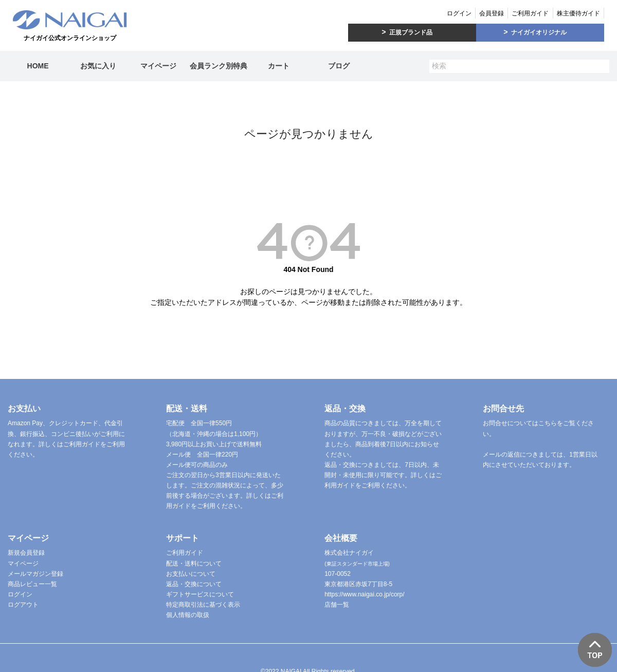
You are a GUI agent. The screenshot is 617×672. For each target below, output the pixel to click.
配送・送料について (194, 564)
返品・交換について (194, 584)
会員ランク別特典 (219, 66)
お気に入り (98, 66)
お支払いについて (191, 574)
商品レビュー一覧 (32, 584)
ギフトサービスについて (200, 594)
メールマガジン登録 (35, 574)
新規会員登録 (26, 553)
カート (279, 66)
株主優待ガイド (578, 13)
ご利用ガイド (530, 13)
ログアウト (23, 605)
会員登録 (492, 13)
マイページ (158, 66)
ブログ (339, 66)
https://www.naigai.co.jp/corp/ (364, 594)
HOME (38, 66)
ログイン (459, 13)
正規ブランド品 (411, 32)
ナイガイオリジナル (539, 32)
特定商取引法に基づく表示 (203, 605)
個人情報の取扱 (188, 615)
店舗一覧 (337, 605)
